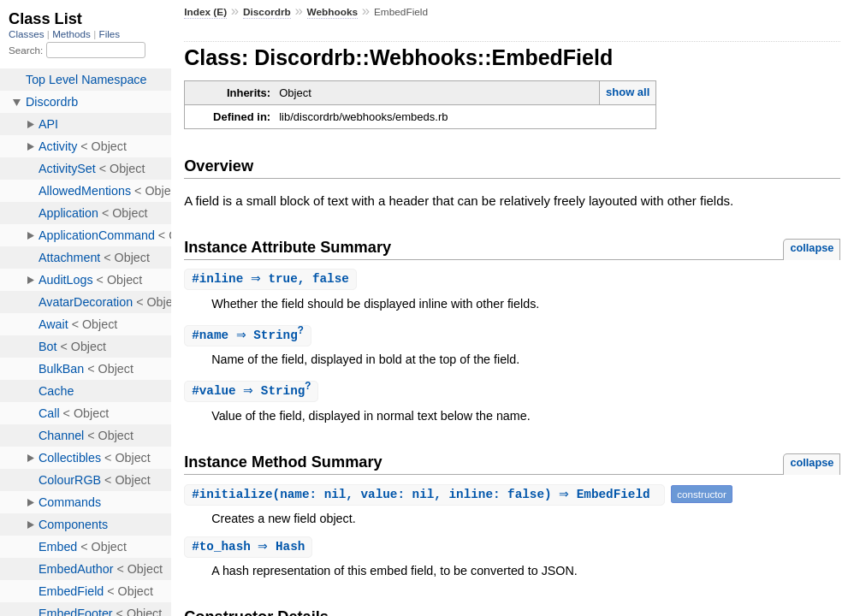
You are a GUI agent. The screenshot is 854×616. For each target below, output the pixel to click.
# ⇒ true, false (273, 279)
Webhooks (333, 12)
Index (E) (205, 12)
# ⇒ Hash (250, 550)
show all (628, 92)
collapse (812, 248)
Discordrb (267, 12)
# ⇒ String (250, 337)
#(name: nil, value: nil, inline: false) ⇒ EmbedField (427, 497)
